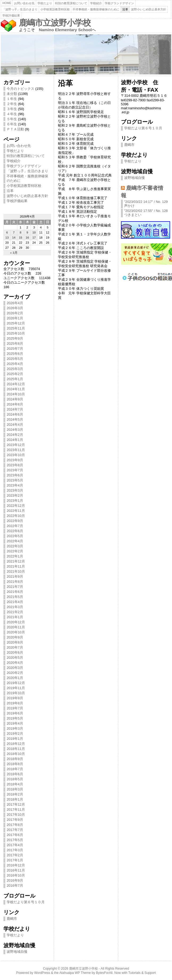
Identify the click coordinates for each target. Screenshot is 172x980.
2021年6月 (15, 592)
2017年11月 (16, 810)
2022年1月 (15, 556)
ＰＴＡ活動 (15, 129)
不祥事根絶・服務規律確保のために (96, 9)
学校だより (45, 3)
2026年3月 (15, 308)
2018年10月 (16, 754)
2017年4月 (15, 845)
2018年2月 (15, 794)
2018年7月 (15, 769)
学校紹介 (96, 3)
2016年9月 (15, 880)
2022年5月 (15, 536)
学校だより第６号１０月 (26, 902)
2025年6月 (15, 354)
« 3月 (14, 253)
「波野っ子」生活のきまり (20, 9)
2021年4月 (15, 602)
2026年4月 (15, 303)
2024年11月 (16, 389)
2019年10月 (16, 693)
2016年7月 (15, 885)
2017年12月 (16, 804)
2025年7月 (15, 349)
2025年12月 (16, 323)
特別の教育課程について (71, 3)
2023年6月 (15, 475)
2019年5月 (15, 718)
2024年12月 (16, 384)
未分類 (12, 94)
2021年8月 (15, 582)
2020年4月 (15, 663)
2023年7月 (15, 470)
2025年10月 (16, 333)
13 (7, 238)
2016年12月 (16, 865)
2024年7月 (15, 409)
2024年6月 (15, 414)
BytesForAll (104, 973)
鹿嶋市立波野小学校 (55, 23)
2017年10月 (16, 815)
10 (34, 232)
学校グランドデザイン (119, 3)
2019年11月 (16, 688)
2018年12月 (16, 744)
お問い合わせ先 (24, 3)
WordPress (42, 973)
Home (7, 3)
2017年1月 (15, 860)
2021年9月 (15, 577)
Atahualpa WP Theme (75, 973)
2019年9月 (15, 698)
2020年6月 (15, 652)
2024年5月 (15, 419)
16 (27, 238)
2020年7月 (15, 647)
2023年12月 (16, 445)
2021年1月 (15, 617)
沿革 (125, 9)
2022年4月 (15, 541)
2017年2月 (15, 855)
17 (34, 238)
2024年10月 (16, 394)
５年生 (12, 119)
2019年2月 (15, 734)
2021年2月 (15, 612)
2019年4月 (15, 723)
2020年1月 (15, 678)
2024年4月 (15, 425)
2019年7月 (15, 708)
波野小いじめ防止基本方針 (149, 9)
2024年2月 (15, 435)
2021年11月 (16, 566)
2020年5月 (15, 658)
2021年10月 (16, 571)
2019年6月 (15, 713)
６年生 (12, 124)
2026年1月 (15, 318)
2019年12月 (16, 683)
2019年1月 (15, 739)
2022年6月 (15, 531)
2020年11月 (16, 627)
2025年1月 (15, 379)
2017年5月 (15, 840)
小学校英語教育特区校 (55, 9)
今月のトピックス (20, 89)
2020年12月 (16, 622)
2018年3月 (15, 789)
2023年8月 (15, 465)
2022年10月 (16, 516)
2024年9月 (15, 399)
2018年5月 (15, 779)
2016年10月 (16, 875)
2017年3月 (15, 850)
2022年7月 (15, 526)
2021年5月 (15, 597)
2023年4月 (15, 485)
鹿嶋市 (12, 919)
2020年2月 (15, 673)
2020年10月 (16, 632)
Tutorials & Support (142, 973)
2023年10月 (16, 455)
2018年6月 (15, 774)
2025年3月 (15, 369)
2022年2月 (15, 551)
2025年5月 (15, 359)
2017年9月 (15, 820)
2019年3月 (15, 728)
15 (21, 238)
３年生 (12, 109)
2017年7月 (15, 830)
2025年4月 (15, 364)
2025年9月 (15, 338)
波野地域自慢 (17, 952)
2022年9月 (15, 521)
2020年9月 (15, 637)
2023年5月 (15, 480)
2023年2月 (15, 495)
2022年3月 (15, 546)
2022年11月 (16, 511)
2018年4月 (15, 784)
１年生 (12, 99)
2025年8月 (15, 344)
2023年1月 (15, 501)
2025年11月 (16, 328)
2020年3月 (15, 668)
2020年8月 (15, 642)
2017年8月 (15, 825)
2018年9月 (15, 759)
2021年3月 (15, 607)
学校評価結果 (11, 15)
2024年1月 (15, 440)
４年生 (12, 114)
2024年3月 (15, 430)
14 (14, 238)
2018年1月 (15, 799)
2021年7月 (15, 587)
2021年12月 (16, 561)
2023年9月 (15, 460)
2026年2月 (15, 313)
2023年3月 (15, 490)
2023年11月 (16, 450)
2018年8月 (15, 764)
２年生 (12, 104)
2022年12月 (16, 506)
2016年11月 (16, 870)
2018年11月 (16, 749)
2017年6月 (15, 835)
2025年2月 (15, 374)
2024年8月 (15, 404)
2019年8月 (15, 703)
